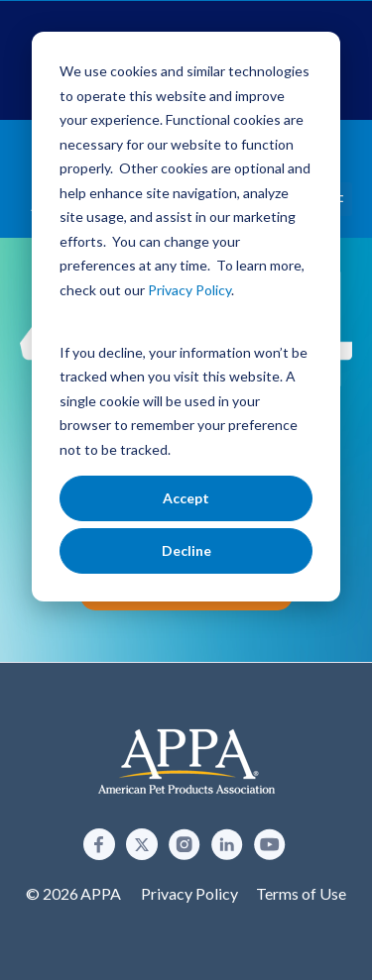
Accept (186, 498)
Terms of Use (301, 893)
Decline (186, 550)
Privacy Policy (189, 893)
